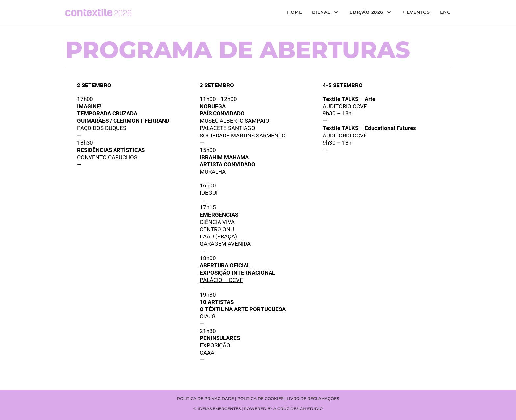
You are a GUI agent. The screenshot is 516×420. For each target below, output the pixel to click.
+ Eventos (416, 12)
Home (295, 12)
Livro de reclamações (313, 398)
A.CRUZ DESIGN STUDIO (298, 409)
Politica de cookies (260, 398)
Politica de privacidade (206, 398)
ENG (445, 12)
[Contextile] (98, 13)
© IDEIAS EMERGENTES (217, 409)
